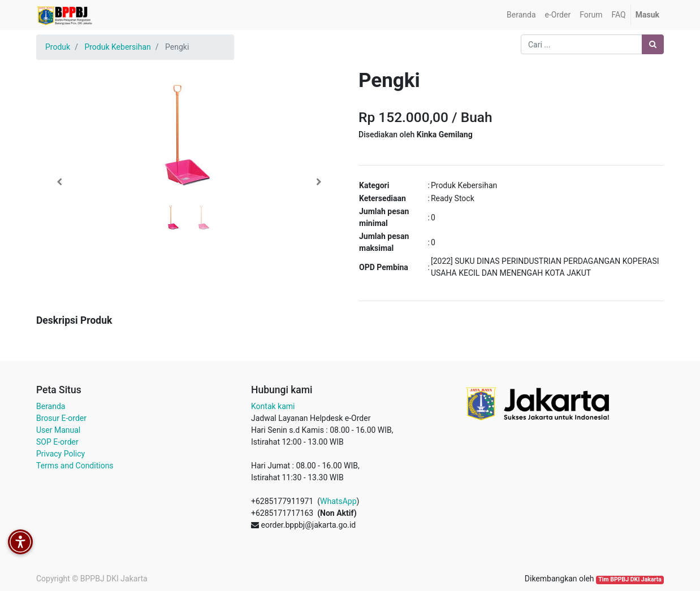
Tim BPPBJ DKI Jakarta (630, 579)
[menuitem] (521, 15)
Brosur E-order (61, 418)
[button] (59, 182)
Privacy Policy (61, 454)
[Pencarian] (653, 44)
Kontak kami (273, 406)
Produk (58, 47)
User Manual (58, 430)
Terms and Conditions (75, 466)
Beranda (51, 406)
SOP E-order (57, 442)
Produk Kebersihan (117, 47)
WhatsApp (338, 501)
